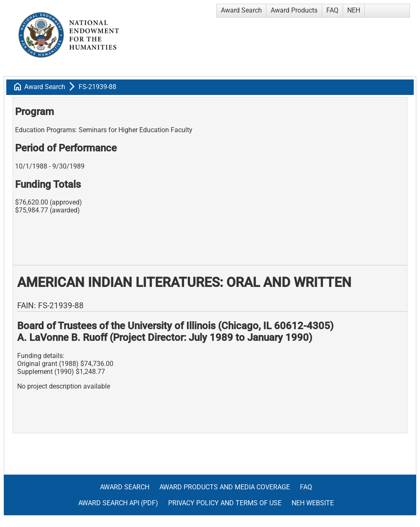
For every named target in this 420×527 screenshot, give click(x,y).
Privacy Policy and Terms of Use (225, 503)
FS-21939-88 (97, 87)
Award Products (294, 10)
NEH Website (313, 503)
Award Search (241, 10)
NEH (354, 10)
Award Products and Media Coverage (225, 487)
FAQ (332, 10)
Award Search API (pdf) (118, 503)
